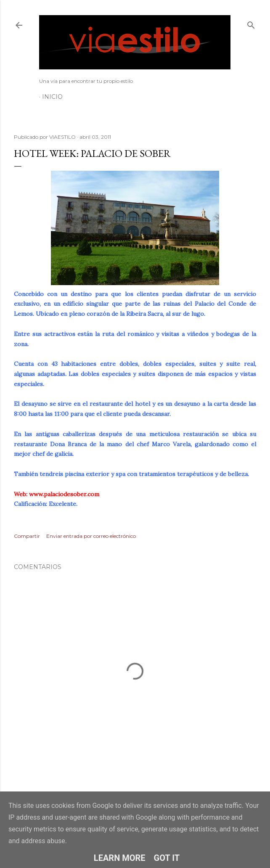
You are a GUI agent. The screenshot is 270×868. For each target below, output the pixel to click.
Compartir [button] (27, 536)
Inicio (52, 97)
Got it (167, 858)
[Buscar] (251, 23)
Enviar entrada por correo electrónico (91, 536)
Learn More (120, 858)
